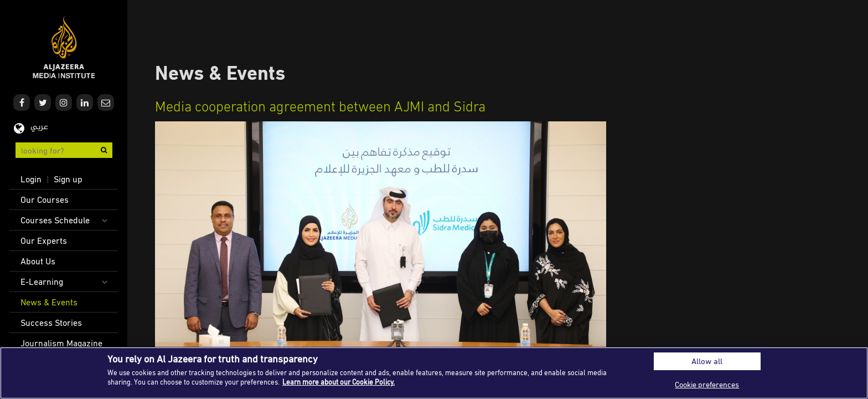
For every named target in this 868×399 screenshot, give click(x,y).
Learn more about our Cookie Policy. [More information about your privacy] (339, 382)
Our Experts (44, 241)
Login (31, 179)
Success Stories (51, 323)
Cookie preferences (707, 384)
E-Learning (42, 282)
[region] (434, 373)
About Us (38, 261)
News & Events (49, 302)
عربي (39, 127)
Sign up (68, 179)
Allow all (707, 361)
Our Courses (45, 199)
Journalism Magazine (61, 343)
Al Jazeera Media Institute (64, 47)
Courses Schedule (55, 220)
